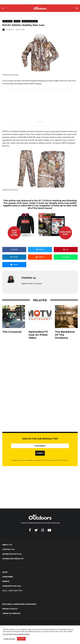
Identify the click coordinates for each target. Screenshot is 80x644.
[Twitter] (36, 530)
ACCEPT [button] (21, 639)
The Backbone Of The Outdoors (65, 335)
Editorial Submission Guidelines (19, 604)
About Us (7, 545)
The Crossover (12, 332)
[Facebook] (30, 530)
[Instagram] (43, 530)
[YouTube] (49, 530)
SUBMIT (40, 453)
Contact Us (8, 549)
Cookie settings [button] (9, 639)
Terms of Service (11, 613)
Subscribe (8, 577)
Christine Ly (10, 29)
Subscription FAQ (12, 586)
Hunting (17, 21)
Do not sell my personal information (16, 634)
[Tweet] (40, 250)
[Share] (14, 250)
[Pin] (66, 250)
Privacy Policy (10, 609)
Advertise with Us (12, 554)
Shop (5, 572)
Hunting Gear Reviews (30, 21)
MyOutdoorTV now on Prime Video (38, 335)
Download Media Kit (13, 559)
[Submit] (40, 257)
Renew (6, 581)
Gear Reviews (7, 21)
